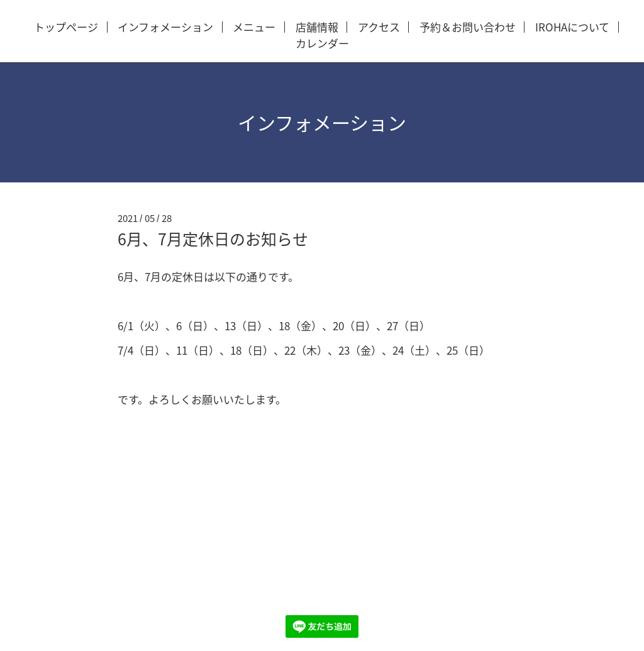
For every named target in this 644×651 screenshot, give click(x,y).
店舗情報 (317, 27)
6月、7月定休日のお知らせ (213, 239)
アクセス (379, 27)
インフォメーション (165, 27)
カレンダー (322, 44)
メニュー (254, 27)
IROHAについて (572, 27)
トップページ (66, 27)
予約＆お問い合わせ (468, 27)
